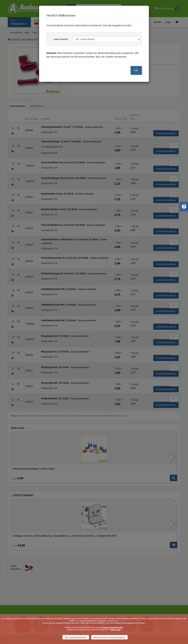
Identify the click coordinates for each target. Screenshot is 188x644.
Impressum (116, 629)
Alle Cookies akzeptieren (76, 637)
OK (136, 70)
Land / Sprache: (61, 39)
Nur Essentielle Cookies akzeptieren (109, 637)
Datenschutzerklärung (113, 627)
